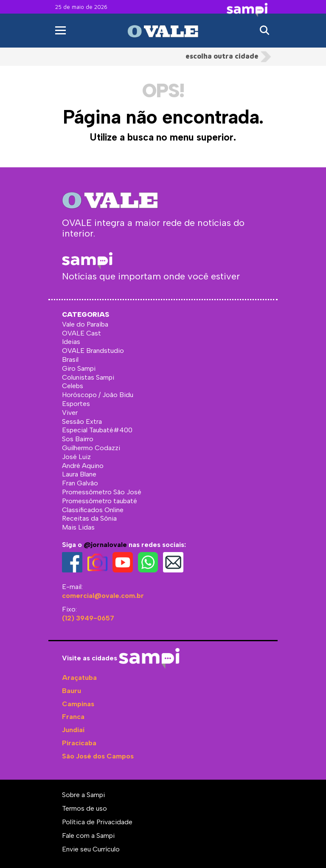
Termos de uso (84, 808)
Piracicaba (79, 743)
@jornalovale (105, 545)
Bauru (72, 691)
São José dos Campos (98, 756)
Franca (73, 717)
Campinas (78, 704)
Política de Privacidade (97, 822)
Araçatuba (79, 678)
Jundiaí (73, 730)
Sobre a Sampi (83, 795)
